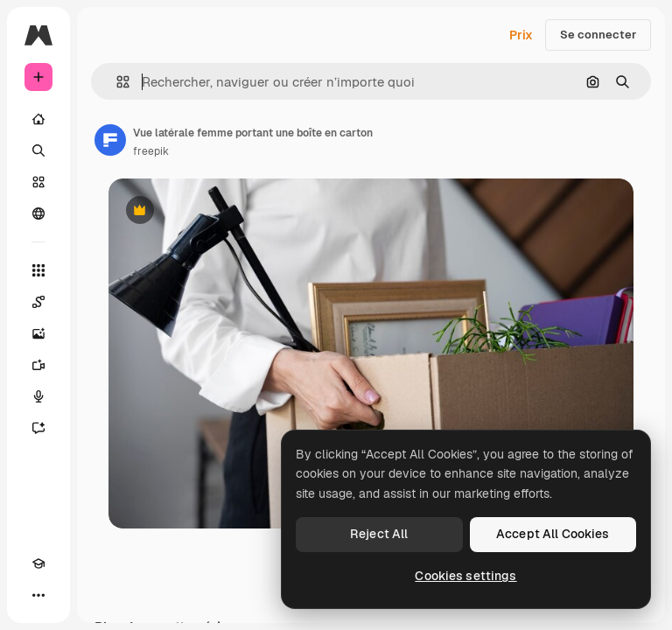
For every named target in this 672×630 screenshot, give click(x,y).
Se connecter (598, 35)
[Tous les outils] (38, 270)
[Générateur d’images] (38, 333)
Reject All (379, 534)
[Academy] (38, 563)
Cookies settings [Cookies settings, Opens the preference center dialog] (465, 576)
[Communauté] (38, 213)
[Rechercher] (38, 150)
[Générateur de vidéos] (38, 365)
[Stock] (38, 182)
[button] (116, 82)
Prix (521, 35)
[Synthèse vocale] (38, 396)
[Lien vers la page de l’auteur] (110, 140)
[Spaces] (38, 302)
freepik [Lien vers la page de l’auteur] (151, 151)
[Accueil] (38, 119)
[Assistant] (38, 428)
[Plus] (38, 595)
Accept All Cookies (553, 534)
